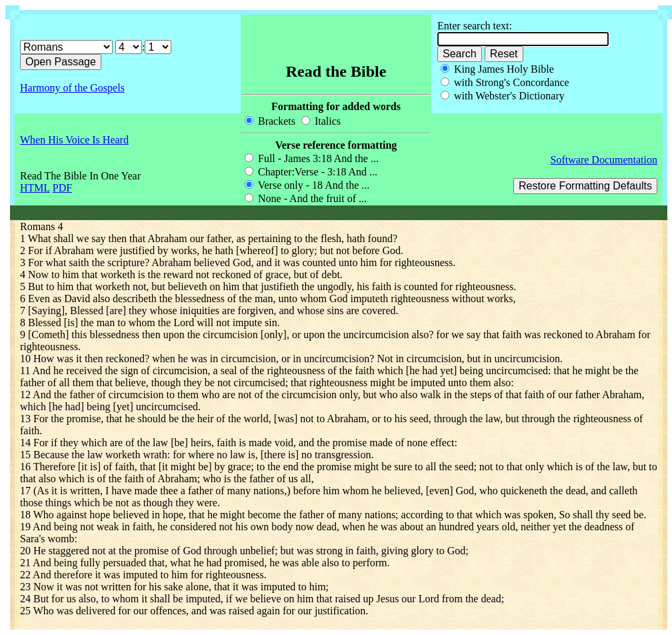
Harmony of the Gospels (72, 88)
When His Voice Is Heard (74, 140)
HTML (35, 188)
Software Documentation (604, 160)
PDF (62, 188)
